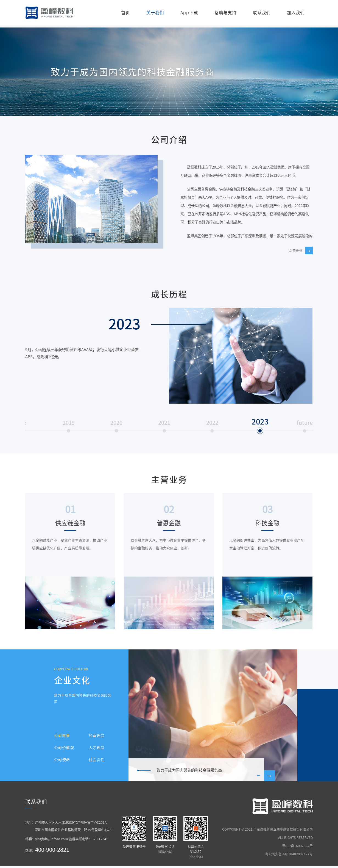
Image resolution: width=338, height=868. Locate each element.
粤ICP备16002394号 (297, 848)
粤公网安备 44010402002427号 (289, 856)
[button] (258, 778)
